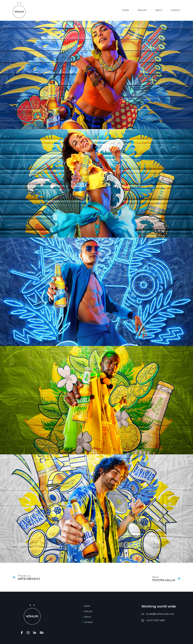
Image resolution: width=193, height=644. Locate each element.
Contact (176, 10)
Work (126, 10)
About (159, 10)
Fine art (142, 10)
